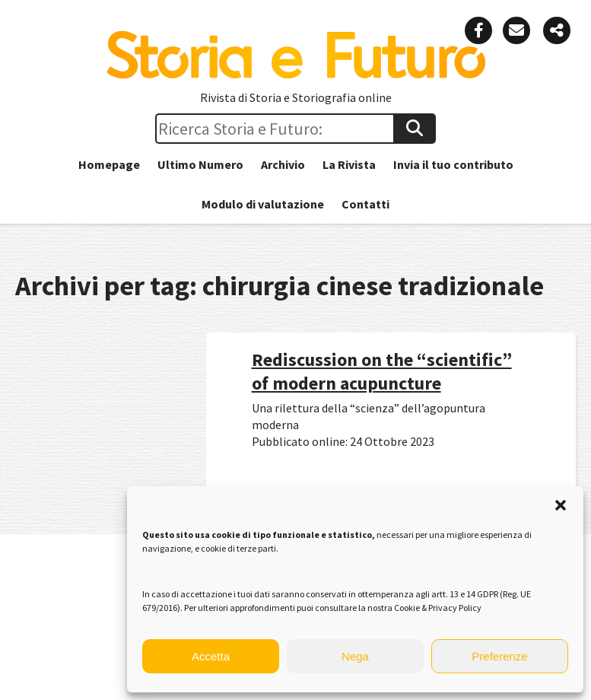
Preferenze (499, 656)
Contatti (365, 204)
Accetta (211, 656)
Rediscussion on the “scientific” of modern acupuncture (382, 371)
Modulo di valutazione (263, 204)
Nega (355, 656)
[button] (561, 505)
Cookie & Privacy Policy (438, 608)
